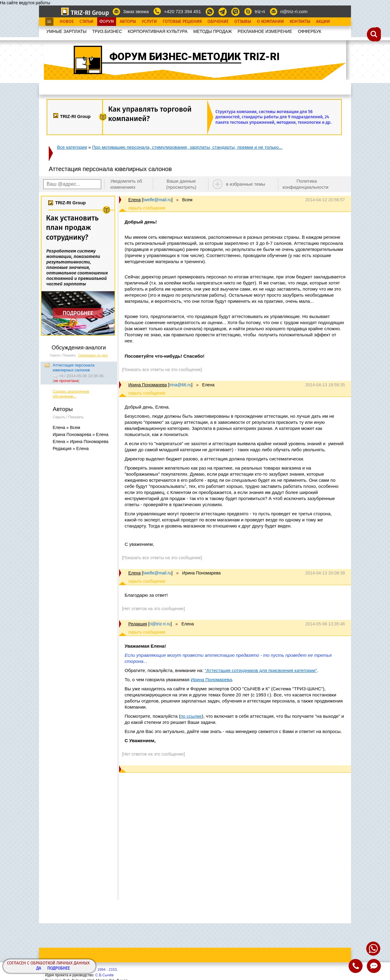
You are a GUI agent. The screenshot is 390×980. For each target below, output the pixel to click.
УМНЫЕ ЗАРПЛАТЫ (66, 31)
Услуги (149, 22)
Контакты (300, 22)
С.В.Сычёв (105, 975)
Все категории (72, 147)
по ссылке (191, 716)
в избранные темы (246, 184)
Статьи (87, 22)
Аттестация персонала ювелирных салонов (74, 368)
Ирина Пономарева (148, 385)
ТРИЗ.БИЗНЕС (107, 31)
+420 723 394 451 (182, 11)
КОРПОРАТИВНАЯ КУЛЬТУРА (158, 31)
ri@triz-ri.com (294, 11)
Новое (67, 22)
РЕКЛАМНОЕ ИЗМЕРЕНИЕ (265, 31)
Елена (135, 200)
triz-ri (260, 11)
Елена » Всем (66, 427)
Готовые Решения (182, 22)
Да (39, 969)
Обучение (218, 22)
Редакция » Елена (71, 449)
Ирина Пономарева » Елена (81, 435)
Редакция (138, 624)
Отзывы (243, 22)
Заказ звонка (136, 12)
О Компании (270, 22)
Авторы (128, 22)
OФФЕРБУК (310, 31)
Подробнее (58, 969)
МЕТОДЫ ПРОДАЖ (213, 31)
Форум (107, 22)
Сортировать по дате (93, 355)
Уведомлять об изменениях (126, 184)
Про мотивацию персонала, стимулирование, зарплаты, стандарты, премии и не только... (187, 147)
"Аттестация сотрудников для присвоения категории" (261, 670)
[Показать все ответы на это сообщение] (162, 370)
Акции (323, 22)
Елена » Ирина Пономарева (81, 442)
